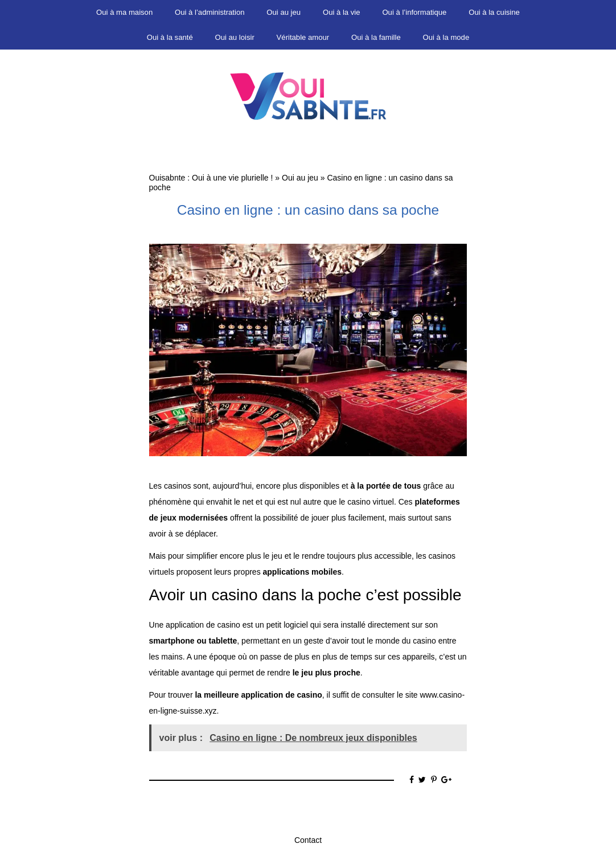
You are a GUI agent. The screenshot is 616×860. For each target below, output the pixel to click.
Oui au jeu (284, 12)
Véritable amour (303, 37)
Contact (308, 840)
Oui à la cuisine (494, 12)
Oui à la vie (342, 12)
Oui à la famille (376, 37)
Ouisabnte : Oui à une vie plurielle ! (211, 178)
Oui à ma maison (124, 12)
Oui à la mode (446, 37)
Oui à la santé (170, 37)
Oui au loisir (235, 37)
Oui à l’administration (210, 12)
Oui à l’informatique (414, 12)
